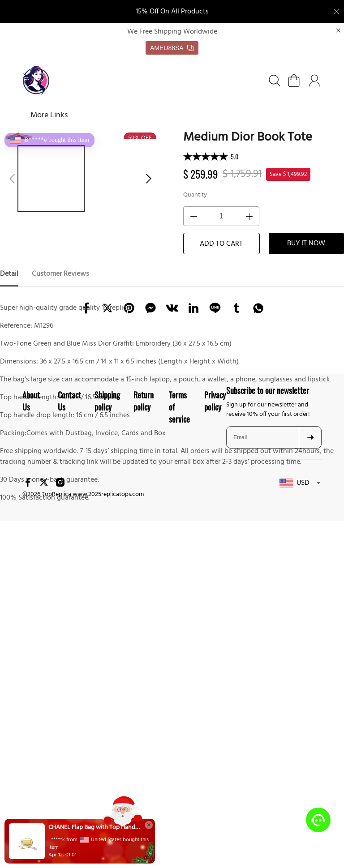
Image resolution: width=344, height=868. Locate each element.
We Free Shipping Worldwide (172, 32)
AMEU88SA (172, 48)
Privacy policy (215, 634)
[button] (12, 179)
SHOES (68, 116)
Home (33, 116)
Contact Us (69, 634)
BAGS (112, 116)
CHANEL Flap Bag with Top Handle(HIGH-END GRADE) (94, 828)
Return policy (144, 634)
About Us (31, 634)
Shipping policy (107, 634)
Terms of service (179, 640)
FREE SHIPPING (169, 116)
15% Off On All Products (172, 12)
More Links (235, 116)
